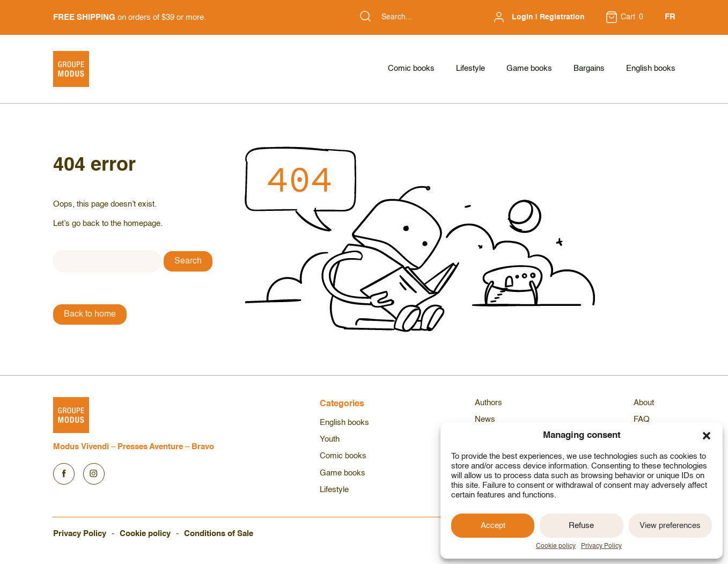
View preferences (670, 526)
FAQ (642, 419)
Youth (330, 439)
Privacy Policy (601, 546)
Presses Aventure (150, 447)
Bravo (203, 447)
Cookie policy (556, 546)
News (485, 419)
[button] (707, 436)
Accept (493, 526)
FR (670, 17)
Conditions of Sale (219, 534)
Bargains (589, 68)
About (644, 403)
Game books (529, 68)
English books (651, 68)
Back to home (90, 314)
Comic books (411, 68)
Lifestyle (470, 68)
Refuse (581, 526)
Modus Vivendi (81, 447)
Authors (488, 403)
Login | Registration (548, 17)
